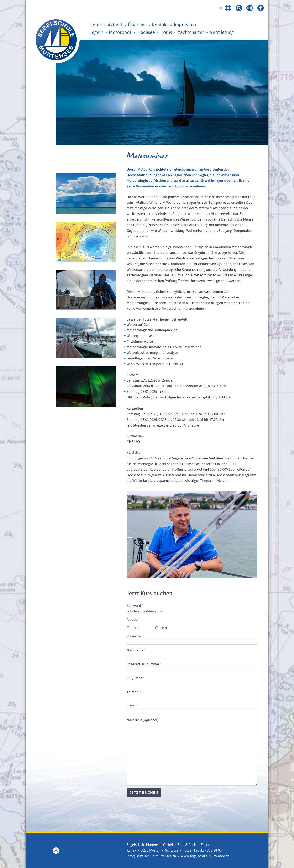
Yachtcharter (191, 32)
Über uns (137, 25)
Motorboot (120, 32)
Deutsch (228, 8)
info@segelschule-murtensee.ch (151, 856)
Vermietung (222, 32)
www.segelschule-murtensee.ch (205, 856)
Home (96, 25)
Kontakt (160, 25)
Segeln (96, 32)
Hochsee (146, 32)
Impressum (185, 25)
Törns (166, 32)
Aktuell (115, 25)
